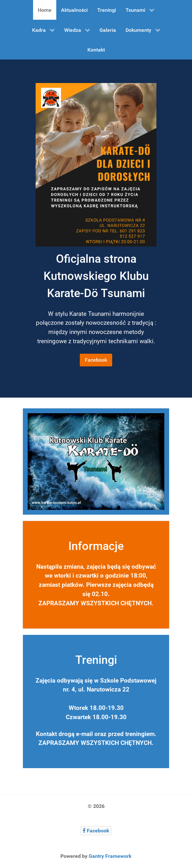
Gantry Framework (110, 856)
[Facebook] (96, 831)
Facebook (96, 360)
